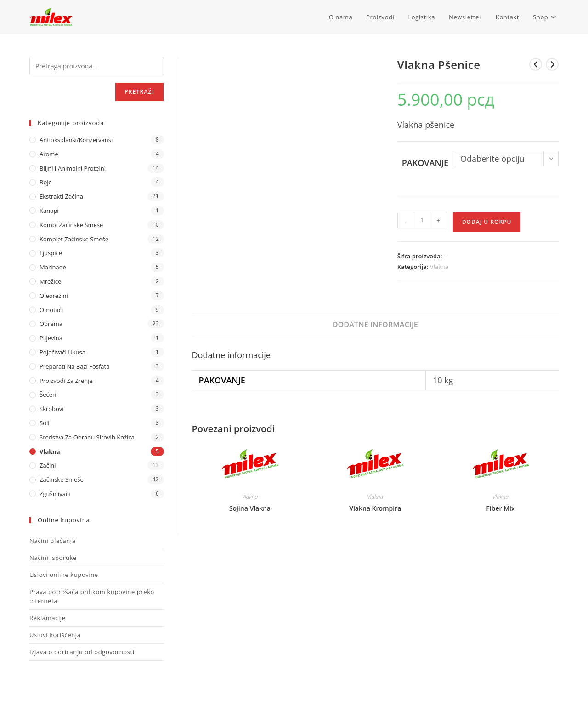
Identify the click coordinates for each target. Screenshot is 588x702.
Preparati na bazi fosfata (74, 366)
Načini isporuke (53, 558)
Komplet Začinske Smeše (74, 239)
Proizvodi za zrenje (66, 381)
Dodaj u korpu (487, 222)
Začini (48, 465)
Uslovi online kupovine (64, 575)
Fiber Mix (500, 508)
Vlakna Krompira (375, 508)
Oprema (51, 324)
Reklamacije (48, 618)
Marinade (53, 267)
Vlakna (439, 267)
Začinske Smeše (62, 479)
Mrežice (50, 281)
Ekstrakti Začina (61, 196)
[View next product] (552, 64)
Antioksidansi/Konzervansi (76, 140)
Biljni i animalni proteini (73, 168)
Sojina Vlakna (250, 508)
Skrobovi (52, 409)
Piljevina (51, 338)
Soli (45, 423)
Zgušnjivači (55, 494)
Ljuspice (51, 253)
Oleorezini (54, 296)
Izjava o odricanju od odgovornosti (82, 652)
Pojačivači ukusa (62, 352)
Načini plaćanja (53, 541)
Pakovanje (425, 163)
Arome (49, 154)
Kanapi (49, 211)
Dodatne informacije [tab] (375, 325)
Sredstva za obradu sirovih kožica (87, 437)
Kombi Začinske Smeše (71, 225)
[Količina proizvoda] (422, 220)
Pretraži (139, 92)
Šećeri (48, 394)
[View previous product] (536, 64)
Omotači (51, 310)
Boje (46, 182)
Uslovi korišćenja (55, 635)
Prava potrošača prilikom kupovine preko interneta (92, 596)
